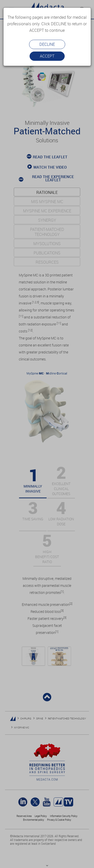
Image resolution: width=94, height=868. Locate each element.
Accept (47, 56)
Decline (47, 44)
